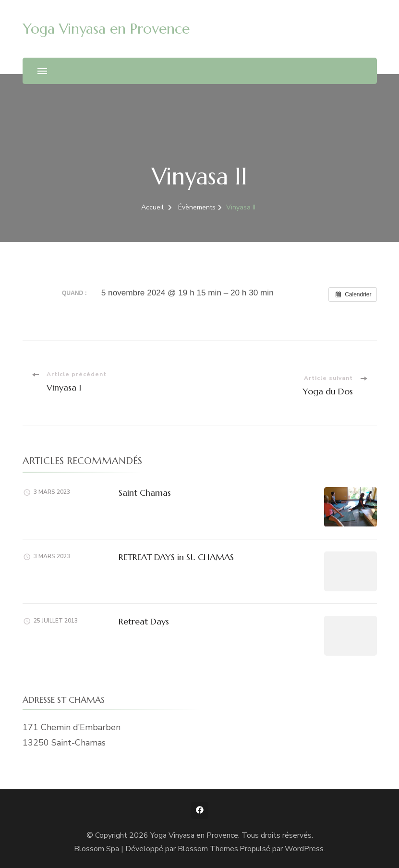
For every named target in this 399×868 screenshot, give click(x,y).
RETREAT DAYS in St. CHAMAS (176, 557)
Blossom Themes (208, 849)
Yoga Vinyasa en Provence (106, 29)
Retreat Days (144, 621)
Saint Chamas (145, 493)
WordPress (304, 849)
